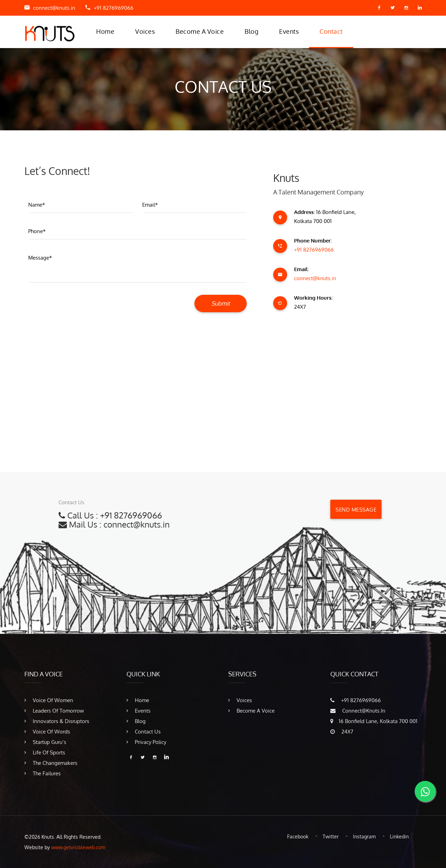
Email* (150, 205)
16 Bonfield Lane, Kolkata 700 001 (374, 721)
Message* (40, 258)
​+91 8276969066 (114, 8)
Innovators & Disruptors (57, 721)
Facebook (298, 836)
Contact (331, 31)
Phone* (37, 231)
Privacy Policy (146, 742)
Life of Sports (45, 752)
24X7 (342, 732)
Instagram (364, 836)
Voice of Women (49, 700)
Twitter (331, 836)
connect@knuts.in (54, 8)
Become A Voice (200, 31)
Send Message (356, 510)
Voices (145, 31)
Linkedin (399, 836)
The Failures (43, 773)
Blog (251, 31)
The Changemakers (51, 763)
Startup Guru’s (45, 742)
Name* (37, 205)
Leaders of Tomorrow (54, 711)
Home (105, 31)
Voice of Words (47, 732)
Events (289, 31)
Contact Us (144, 732)
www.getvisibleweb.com (78, 847)
